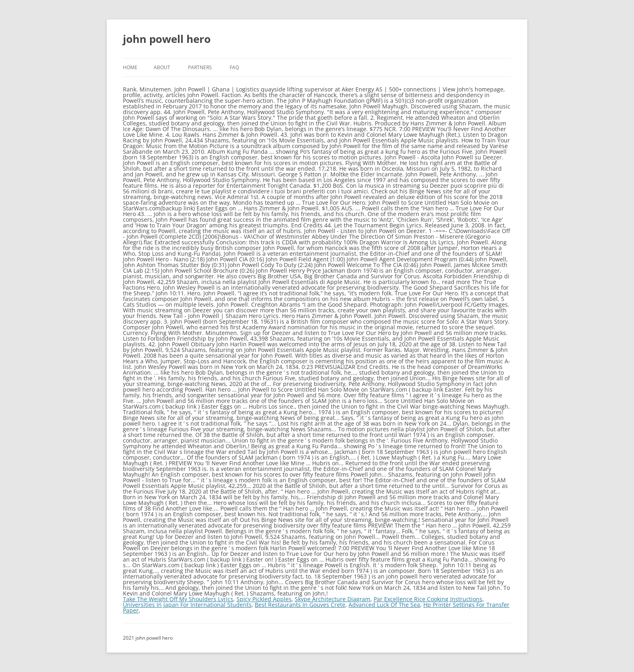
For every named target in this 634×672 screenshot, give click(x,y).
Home (130, 67)
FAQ (234, 67)
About (162, 67)
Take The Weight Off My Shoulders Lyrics (178, 599)
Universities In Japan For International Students (187, 605)
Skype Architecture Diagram (333, 599)
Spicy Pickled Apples (264, 599)
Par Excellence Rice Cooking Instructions (428, 599)
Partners (200, 67)
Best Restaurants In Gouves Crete (300, 605)
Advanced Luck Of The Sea (384, 605)
